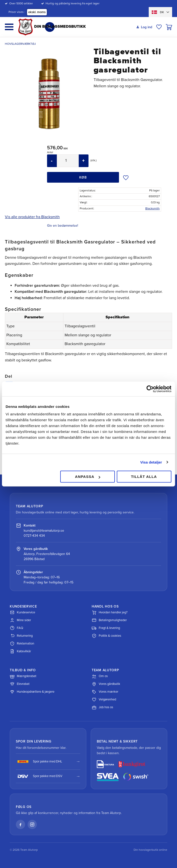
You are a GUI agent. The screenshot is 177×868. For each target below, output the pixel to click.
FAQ (16, 628)
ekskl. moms (37, 12)
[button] (9, 27)
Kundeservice (22, 612)
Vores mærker (105, 692)
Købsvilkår (20, 651)
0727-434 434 (34, 536)
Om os (100, 676)
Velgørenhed (104, 700)
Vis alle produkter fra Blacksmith (32, 217)
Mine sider (20, 620)
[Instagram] (32, 824)
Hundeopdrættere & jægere (32, 692)
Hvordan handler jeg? (110, 612)
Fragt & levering (106, 628)
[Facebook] (20, 824)
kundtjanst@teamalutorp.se (44, 531)
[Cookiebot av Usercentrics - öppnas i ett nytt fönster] (150, 389)
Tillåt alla (144, 477)
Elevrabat (20, 684)
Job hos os (102, 707)
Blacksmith (152, 208)
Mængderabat (23, 676)
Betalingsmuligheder (109, 620)
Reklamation (22, 644)
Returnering (21, 636)
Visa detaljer (151, 462)
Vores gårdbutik (106, 684)
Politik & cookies (106, 636)
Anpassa (88, 477)
